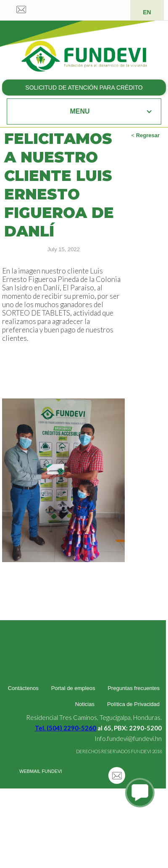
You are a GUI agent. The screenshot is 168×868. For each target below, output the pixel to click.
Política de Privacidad (133, 704)
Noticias (85, 704)
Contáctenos (23, 688)
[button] (84, 111)
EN (147, 12)
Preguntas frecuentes (134, 688)
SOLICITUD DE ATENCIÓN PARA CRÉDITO (84, 88)
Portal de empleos (73, 688)
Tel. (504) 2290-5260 (66, 728)
